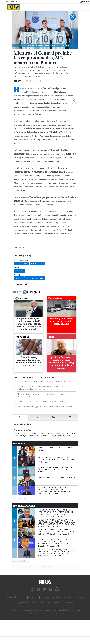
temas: (17, 275)
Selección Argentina (35, 278)
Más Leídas (19, 444)
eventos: (18, 268)
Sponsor (19, 278)
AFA (17, 264)
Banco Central (37, 264)
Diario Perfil (11, 597)
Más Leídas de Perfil (24, 506)
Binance (25, 264)
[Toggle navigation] (4, 7)
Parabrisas (80, 597)
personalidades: (22, 261)
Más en (27, 292)
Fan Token (20, 271)
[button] (74, 101)
